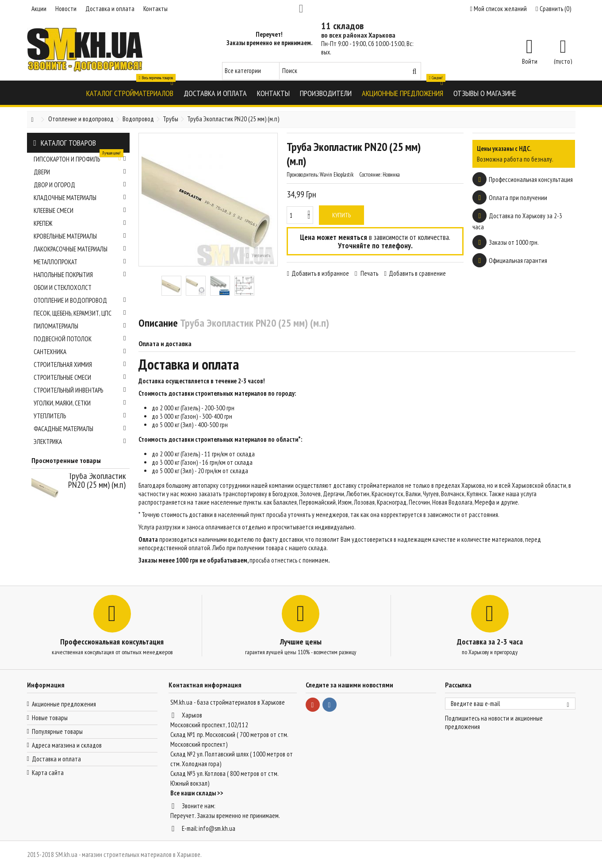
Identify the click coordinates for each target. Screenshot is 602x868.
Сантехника (80, 352)
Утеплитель (80, 416)
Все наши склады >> (197, 793)
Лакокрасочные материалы (80, 249)
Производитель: (303, 175)
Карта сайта (48, 773)
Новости (66, 9)
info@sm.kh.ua (217, 828)
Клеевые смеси (80, 210)
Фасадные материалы (80, 429)
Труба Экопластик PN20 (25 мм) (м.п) (97, 480)
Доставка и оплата (110, 9)
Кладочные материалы (80, 198)
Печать (369, 273)
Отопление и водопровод (80, 300)
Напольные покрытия (80, 275)
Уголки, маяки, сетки (80, 403)
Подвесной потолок (80, 339)
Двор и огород (80, 185)
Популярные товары (57, 731)
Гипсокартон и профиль (80, 158)
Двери (80, 172)
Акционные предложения (64, 704)
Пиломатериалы (80, 326)
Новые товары (50, 718)
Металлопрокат (80, 262)
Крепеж (80, 223)
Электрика (80, 442)
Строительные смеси (80, 377)
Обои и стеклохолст (63, 287)
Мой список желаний (498, 9)
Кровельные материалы (80, 236)
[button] (130, 93)
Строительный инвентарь (80, 390)
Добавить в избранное (320, 273)
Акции (39, 9)
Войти (530, 61)
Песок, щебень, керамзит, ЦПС (80, 313)
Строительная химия (80, 365)
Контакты (155, 9)
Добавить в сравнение (417, 273)
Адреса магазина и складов (67, 745)
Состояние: (370, 175)
